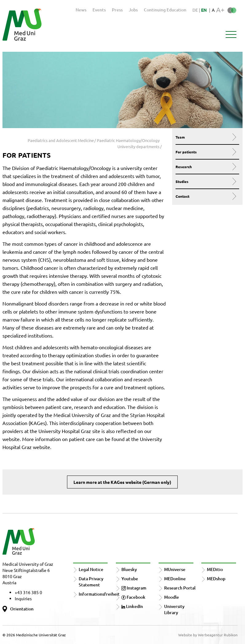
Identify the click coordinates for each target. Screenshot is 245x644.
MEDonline (175, 579)
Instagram (134, 588)
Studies (206, 181)
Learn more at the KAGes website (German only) (122, 482)
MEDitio (215, 569)
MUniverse (175, 569)
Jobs (133, 10)
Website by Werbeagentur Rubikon (208, 635)
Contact (206, 196)
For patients (206, 152)
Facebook (133, 597)
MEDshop (216, 579)
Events (99, 10)
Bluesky (129, 569)
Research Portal (180, 588)
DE (196, 10)
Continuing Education (165, 10)
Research (206, 167)
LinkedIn (132, 606)
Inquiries (23, 598)
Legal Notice (91, 569)
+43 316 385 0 (28, 592)
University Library (174, 609)
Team (206, 137)
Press (117, 10)
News (81, 10)
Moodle (172, 597)
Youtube (130, 579)
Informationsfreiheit (99, 594)
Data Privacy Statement (91, 582)
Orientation (22, 609)
